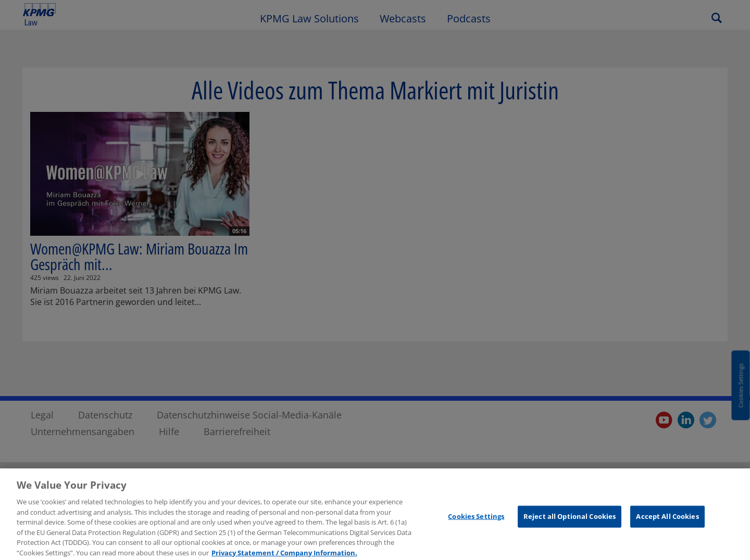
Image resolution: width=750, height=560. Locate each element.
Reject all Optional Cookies (570, 520)
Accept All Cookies (667, 520)
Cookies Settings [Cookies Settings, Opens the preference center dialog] (476, 520)
